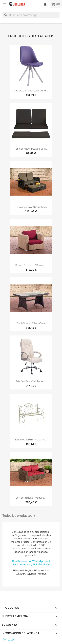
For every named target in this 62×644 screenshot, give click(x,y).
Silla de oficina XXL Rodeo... (31, 381)
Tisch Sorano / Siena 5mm (31, 323)
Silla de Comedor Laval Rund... (31, 91)
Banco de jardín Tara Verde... (31, 440)
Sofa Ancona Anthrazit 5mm (31, 207)
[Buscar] (31, 15)
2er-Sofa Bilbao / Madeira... (31, 498)
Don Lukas (9, 640)
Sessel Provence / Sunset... (31, 265)
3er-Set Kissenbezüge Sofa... (31, 149)
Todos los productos (19, 516)
